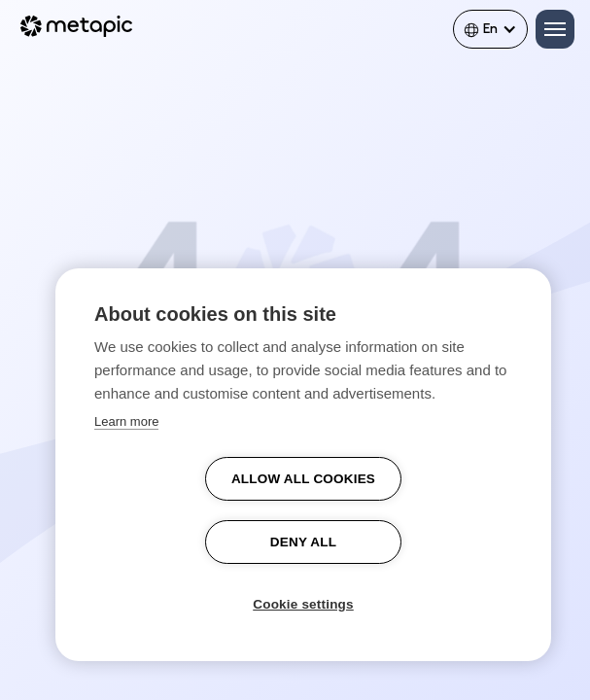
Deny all (303, 542)
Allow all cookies (303, 479)
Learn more (126, 421)
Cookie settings (303, 604)
